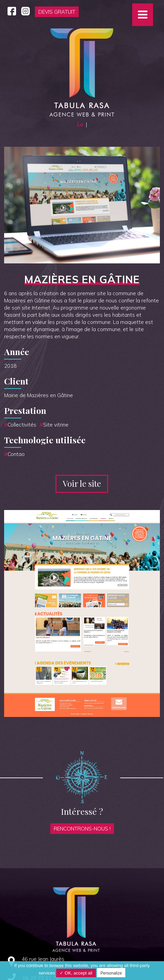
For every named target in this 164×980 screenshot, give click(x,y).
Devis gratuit (57, 12)
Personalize (111, 973)
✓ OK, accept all (76, 973)
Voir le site (82, 483)
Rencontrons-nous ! (82, 829)
